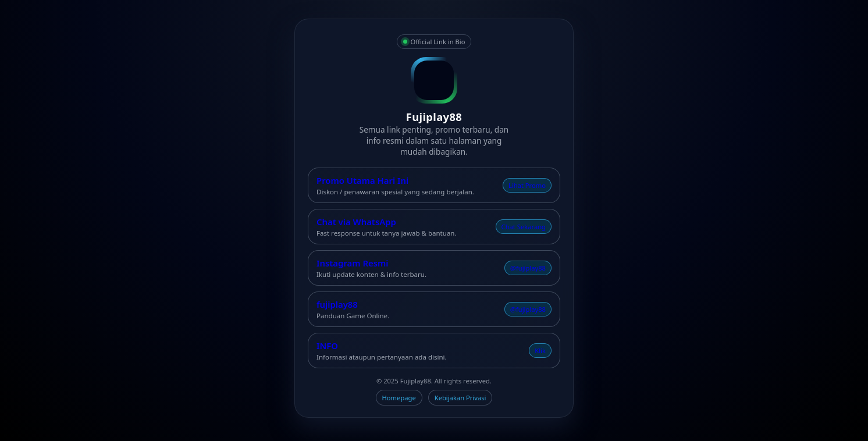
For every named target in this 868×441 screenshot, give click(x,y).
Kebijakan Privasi (460, 398)
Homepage (399, 398)
